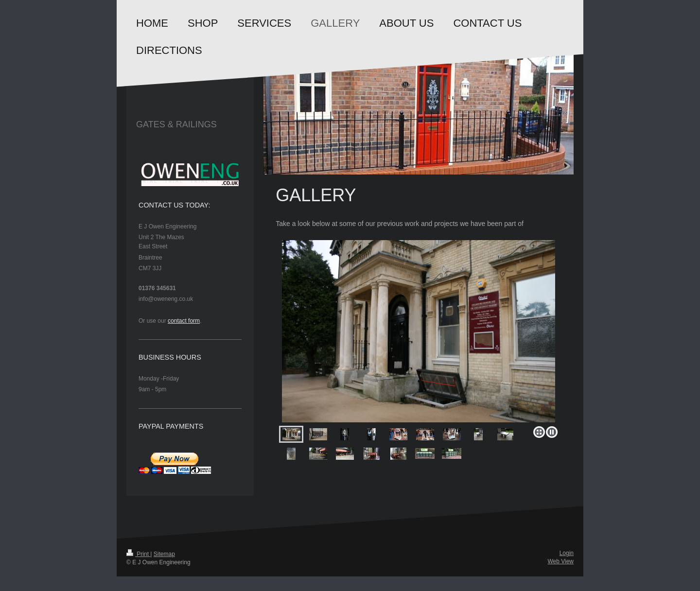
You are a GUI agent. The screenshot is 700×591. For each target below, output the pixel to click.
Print (138, 554)
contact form (184, 321)
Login (567, 553)
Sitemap (164, 554)
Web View (560, 561)
